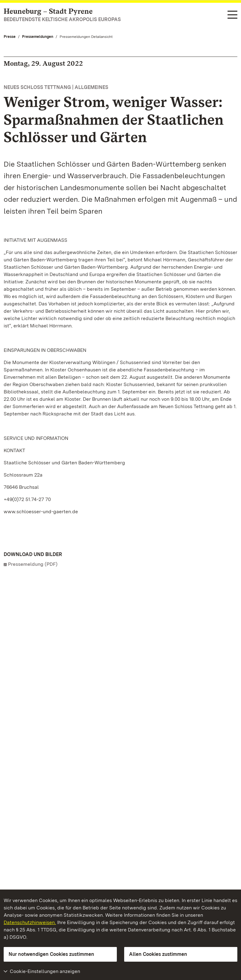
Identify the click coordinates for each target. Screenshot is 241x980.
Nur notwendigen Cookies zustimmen (51, 954)
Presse (10, 37)
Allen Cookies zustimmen (158, 954)
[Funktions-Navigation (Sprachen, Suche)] (232, 15)
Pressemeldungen (38, 37)
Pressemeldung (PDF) (33, 564)
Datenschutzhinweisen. (30, 922)
